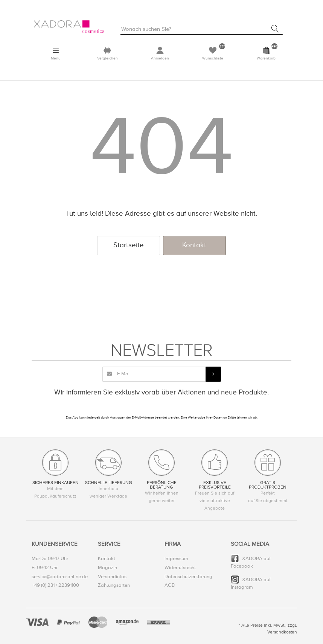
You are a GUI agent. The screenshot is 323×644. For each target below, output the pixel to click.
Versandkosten (282, 632)
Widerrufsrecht (180, 568)
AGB (170, 585)
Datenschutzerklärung (188, 577)
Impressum (176, 559)
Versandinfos (112, 577)
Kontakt (194, 245)
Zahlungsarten (114, 585)
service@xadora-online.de (60, 577)
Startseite (129, 245)
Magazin (107, 568)
